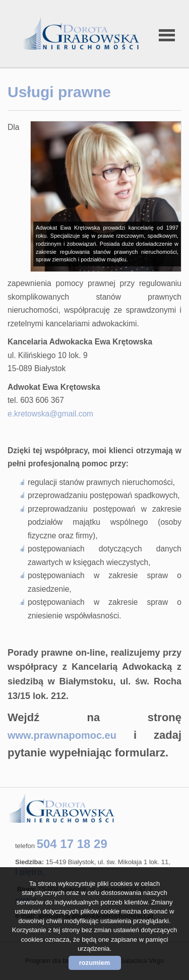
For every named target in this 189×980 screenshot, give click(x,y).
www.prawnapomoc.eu (62, 735)
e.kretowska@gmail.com (50, 414)
